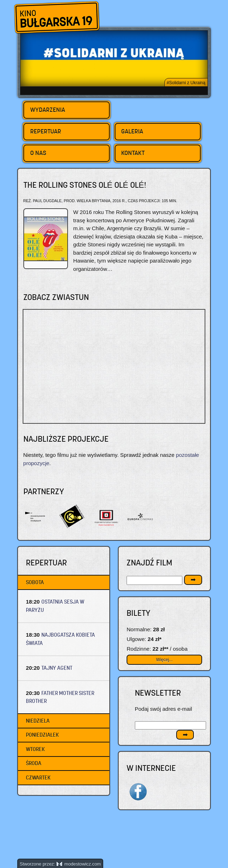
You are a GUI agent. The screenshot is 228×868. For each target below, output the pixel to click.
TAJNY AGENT (57, 668)
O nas (38, 153)
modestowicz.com (79, 864)
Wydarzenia (48, 110)
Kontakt (133, 153)
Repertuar (46, 131)
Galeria (132, 131)
